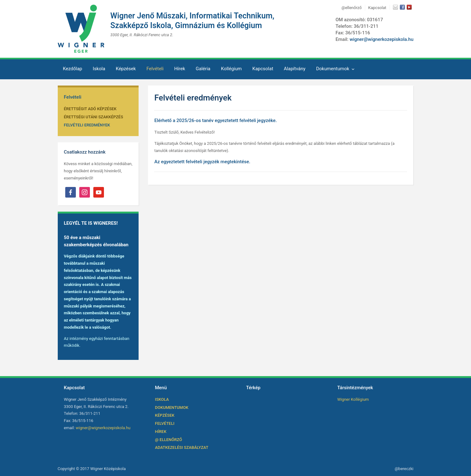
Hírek (180, 69)
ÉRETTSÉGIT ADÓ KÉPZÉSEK (90, 109)
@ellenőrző (352, 8)
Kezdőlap (73, 69)
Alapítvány (294, 69)
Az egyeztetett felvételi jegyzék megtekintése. (202, 162)
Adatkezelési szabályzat (182, 447)
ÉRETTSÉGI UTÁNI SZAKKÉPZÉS (94, 117)
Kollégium (231, 69)
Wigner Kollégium (353, 399)
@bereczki (404, 469)
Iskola (99, 69)
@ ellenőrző (168, 440)
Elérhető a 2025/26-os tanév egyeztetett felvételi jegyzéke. (215, 120)
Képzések (126, 69)
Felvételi (155, 69)
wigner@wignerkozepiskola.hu (382, 39)
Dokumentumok (333, 69)
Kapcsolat (377, 8)
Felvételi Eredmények (87, 125)
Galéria (203, 69)
